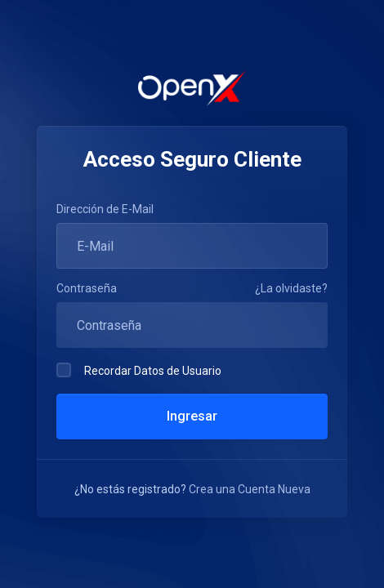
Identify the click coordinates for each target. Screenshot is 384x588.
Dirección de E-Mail (105, 209)
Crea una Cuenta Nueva (250, 489)
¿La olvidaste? (291, 288)
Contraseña (87, 288)
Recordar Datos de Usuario (139, 370)
